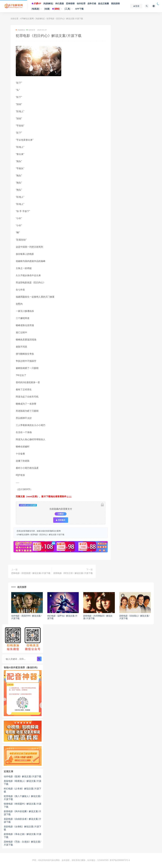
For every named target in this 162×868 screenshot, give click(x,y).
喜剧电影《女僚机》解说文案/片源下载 (23, 828)
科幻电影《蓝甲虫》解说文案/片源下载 (62, 617)
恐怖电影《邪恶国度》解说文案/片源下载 (31, 573)
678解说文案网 (27, 19)
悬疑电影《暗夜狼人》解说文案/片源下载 (23, 782)
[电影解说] (48, 3)
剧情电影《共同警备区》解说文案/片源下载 (98, 617)
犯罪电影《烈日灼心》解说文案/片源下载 (47, 535)
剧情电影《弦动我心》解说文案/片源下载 (134, 617)
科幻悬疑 (60, 3)
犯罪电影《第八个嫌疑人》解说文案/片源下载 (23, 798)
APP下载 (79, 9)
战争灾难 (92, 3)
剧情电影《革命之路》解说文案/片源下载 (23, 836)
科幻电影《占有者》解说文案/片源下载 (23, 790)
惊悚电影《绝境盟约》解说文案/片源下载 (23, 805)
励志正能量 (104, 3)
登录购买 (61, 520)
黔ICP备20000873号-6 (120, 860)
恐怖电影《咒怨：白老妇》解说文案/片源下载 (23, 843)
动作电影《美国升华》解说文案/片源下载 (26, 617)
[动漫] (47, 9)
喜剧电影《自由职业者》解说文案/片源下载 (23, 820)
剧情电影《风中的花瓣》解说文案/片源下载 (23, 813)
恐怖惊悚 (70, 3)
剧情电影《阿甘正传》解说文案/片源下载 (73, 573)
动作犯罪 (81, 3)
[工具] (67, 9)
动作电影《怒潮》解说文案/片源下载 (23, 776)
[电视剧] (35, 9)
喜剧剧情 (115, 3)
